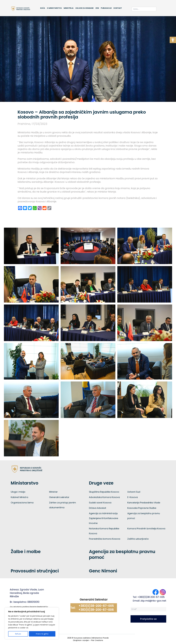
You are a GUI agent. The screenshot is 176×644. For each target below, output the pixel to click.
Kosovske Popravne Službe (142, 508)
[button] (173, 40)
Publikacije (106, 8)
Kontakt (118, 8)
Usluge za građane (84, 8)
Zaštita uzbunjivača (138, 539)
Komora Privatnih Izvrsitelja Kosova (146, 529)
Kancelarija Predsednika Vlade (144, 503)
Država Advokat (98, 508)
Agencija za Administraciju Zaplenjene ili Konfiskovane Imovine (104, 518)
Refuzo (18, 634)
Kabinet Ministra (19, 497)
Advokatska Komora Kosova (104, 497)
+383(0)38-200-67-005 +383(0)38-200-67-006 (96, 608)
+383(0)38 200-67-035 (151, 597)
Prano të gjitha (42, 634)
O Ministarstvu (54, 8)
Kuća (43, 8)
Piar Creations (97, 640)
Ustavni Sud (134, 492)
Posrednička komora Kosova (105, 539)
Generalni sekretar (59, 497)
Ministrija (69, 8)
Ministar (53, 492)
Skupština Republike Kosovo (104, 492)
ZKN (97, 8)
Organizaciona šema (22, 503)
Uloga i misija (18, 492)
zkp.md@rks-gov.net (153, 601)
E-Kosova (133, 497)
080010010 (33, 602)
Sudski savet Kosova (100, 503)
